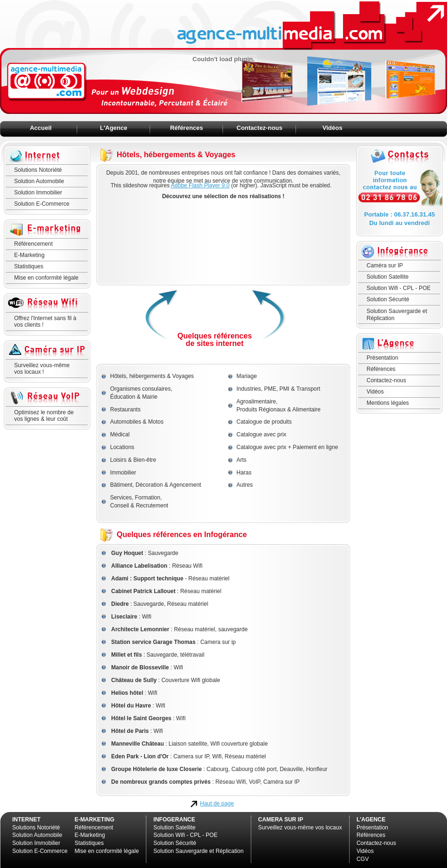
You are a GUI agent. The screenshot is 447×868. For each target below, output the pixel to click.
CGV (363, 859)
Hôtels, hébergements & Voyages (152, 376)
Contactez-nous (260, 128)
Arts (242, 460)
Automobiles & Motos (137, 422)
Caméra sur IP (385, 265)
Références (186, 128)
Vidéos (332, 128)
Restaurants (125, 410)
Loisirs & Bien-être (133, 460)
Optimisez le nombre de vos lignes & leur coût (44, 416)
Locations (122, 447)
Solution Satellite (387, 277)
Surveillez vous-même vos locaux (300, 828)
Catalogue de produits (264, 422)
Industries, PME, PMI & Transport (279, 389)
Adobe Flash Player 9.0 (200, 185)
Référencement (33, 244)
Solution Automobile (39, 181)
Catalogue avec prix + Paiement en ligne (287, 447)
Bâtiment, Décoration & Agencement (156, 485)
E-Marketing (29, 255)
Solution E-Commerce (42, 204)
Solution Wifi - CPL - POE (399, 288)
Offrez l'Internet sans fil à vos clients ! (45, 321)
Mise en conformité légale (46, 278)
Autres (245, 485)
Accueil (40, 128)
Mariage (247, 376)
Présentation (382, 358)
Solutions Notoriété (38, 170)
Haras (244, 473)
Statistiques (29, 266)
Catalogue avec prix (262, 434)
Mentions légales (388, 403)
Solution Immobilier (38, 193)
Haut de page (217, 804)
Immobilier (123, 473)
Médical (120, 434)
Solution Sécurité (388, 299)
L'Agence (114, 128)
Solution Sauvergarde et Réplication (397, 314)
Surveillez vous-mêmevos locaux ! (42, 369)
